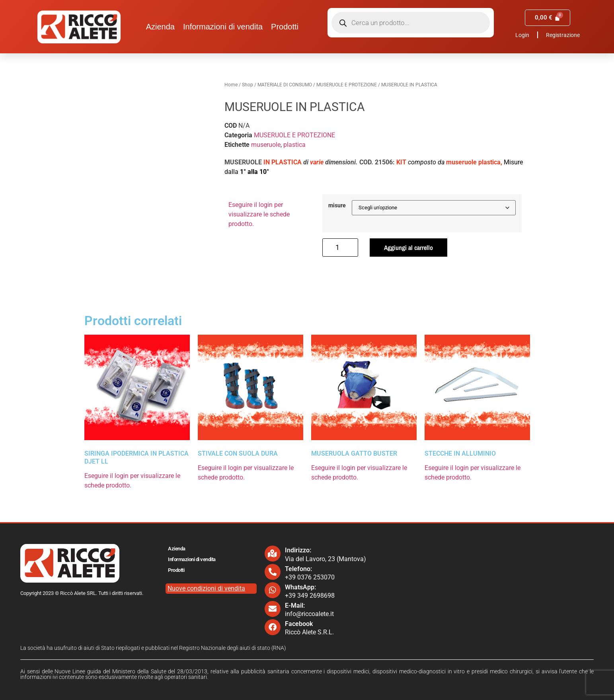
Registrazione (563, 35)
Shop (248, 85)
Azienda (160, 27)
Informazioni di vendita (223, 27)
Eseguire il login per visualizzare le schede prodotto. (259, 214)
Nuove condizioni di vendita (206, 588)
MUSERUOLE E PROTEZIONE (347, 85)
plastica (294, 145)
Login (522, 35)
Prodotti (285, 27)
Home (231, 85)
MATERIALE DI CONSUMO (285, 85)
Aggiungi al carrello (408, 248)
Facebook (299, 624)
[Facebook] (273, 627)
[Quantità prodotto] (340, 248)
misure (337, 206)
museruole (266, 145)
